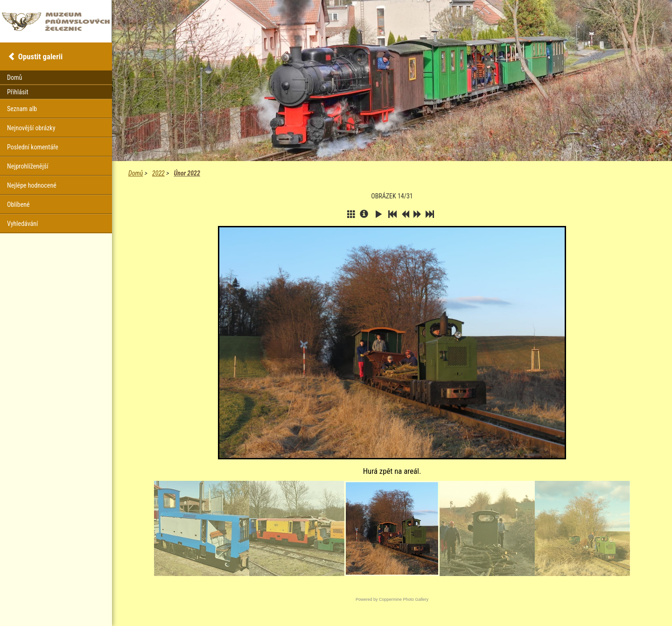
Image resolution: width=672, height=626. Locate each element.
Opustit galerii (40, 56)
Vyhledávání (22, 224)
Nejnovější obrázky (31, 128)
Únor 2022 (187, 173)
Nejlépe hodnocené (32, 185)
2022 (158, 173)
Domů (136, 173)
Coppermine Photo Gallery (404, 599)
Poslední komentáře (33, 147)
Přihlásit (18, 92)
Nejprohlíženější (28, 166)
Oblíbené (18, 204)
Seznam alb (22, 109)
